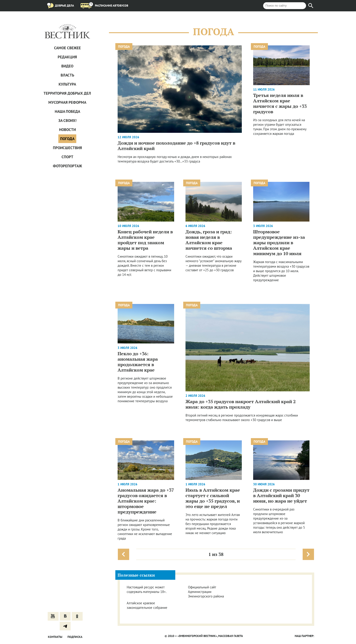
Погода (67, 139)
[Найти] (311, 6)
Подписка (75, 637)
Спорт (67, 157)
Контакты (55, 637)
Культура (67, 84)
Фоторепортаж (67, 166)
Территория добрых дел (67, 93)
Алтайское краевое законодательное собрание (147, 605)
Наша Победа (67, 111)
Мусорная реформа (67, 102)
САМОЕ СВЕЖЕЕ (67, 48)
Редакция (67, 57)
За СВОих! (67, 121)
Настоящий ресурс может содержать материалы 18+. (147, 589)
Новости (67, 130)
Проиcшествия (67, 148)
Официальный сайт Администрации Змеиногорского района (206, 592)
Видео (67, 66)
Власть (67, 75)
